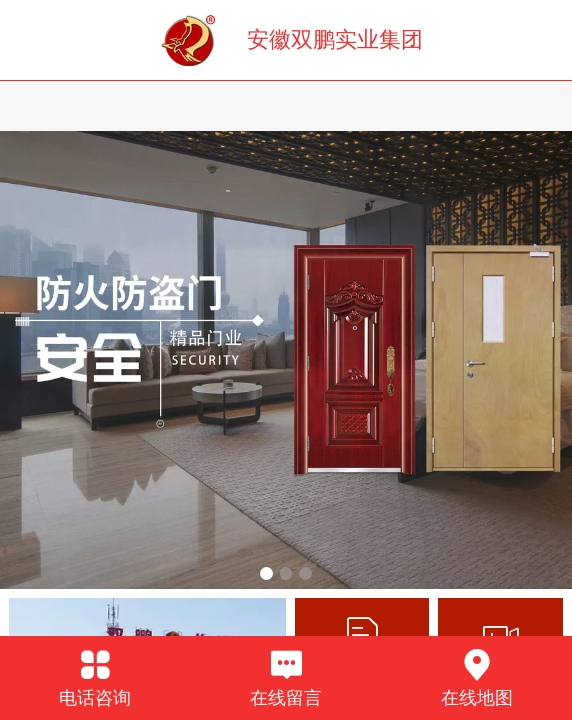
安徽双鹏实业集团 (335, 39)
